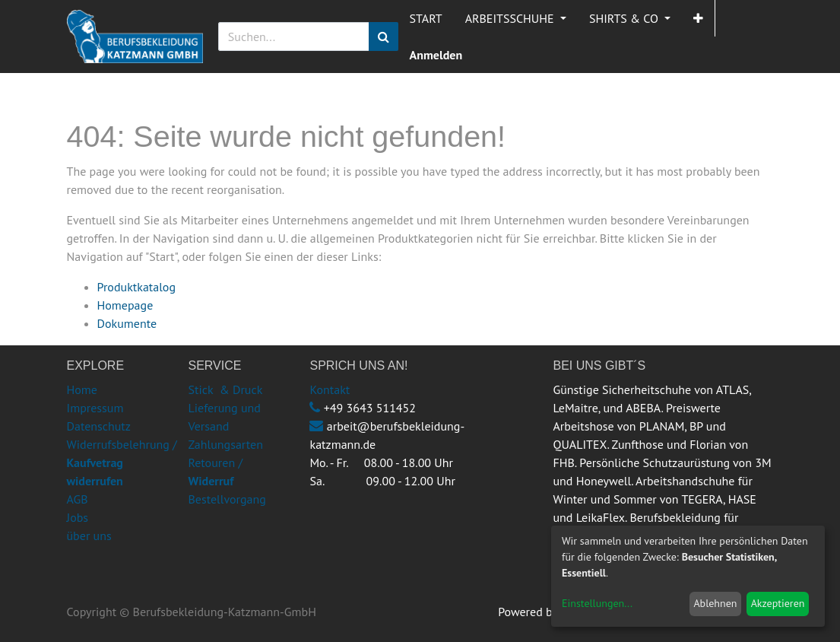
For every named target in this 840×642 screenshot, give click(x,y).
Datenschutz (99, 426)
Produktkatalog (137, 287)
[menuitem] (426, 18)
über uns (89, 536)
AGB (78, 499)
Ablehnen (715, 603)
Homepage (125, 305)
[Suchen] (384, 37)
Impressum (95, 408)
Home (82, 389)
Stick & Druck (225, 389)
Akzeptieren (778, 603)
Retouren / (215, 462)
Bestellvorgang (227, 499)
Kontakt (330, 389)
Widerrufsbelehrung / (122, 462)
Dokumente (127, 323)
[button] (698, 18)
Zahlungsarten (225, 444)
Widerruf (211, 481)
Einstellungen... (597, 603)
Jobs (78, 517)
